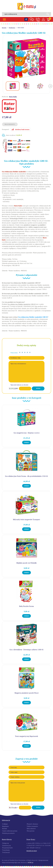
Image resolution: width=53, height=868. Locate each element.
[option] (26, 58)
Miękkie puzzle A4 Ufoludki (26, 563)
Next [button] (50, 86)
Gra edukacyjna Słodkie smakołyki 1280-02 (33, 317)
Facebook (26, 19)
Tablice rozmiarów (32, 826)
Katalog (4, 28)
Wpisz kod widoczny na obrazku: (20, 385)
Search (48, 14)
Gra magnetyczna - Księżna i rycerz (27, 433)
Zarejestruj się (6, 846)
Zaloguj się (5, 843)
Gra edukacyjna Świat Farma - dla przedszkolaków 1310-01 (26, 476)
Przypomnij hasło (7, 848)
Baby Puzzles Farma (27, 606)
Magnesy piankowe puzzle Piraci (27, 693)
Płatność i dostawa (32, 824)
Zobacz (26, 442)
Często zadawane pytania (10, 831)
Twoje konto (6, 850)
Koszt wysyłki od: (14, 135)
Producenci (12, 28)
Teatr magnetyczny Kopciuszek (26, 736)
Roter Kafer (21, 28)
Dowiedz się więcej (32, 851)
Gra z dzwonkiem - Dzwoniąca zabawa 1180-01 (26, 650)
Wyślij (38, 388)
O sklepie (5, 824)
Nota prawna (31, 831)
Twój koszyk (6, 852)
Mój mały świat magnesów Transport (26, 520)
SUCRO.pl (30, 863)
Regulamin (5, 826)
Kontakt (5, 829)
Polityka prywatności (8, 833)
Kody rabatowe (31, 829)
